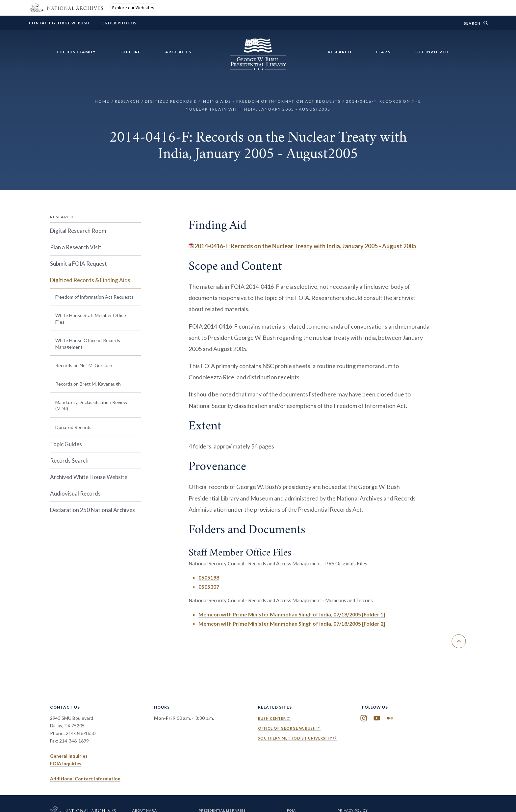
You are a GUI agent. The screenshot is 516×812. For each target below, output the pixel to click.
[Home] (258, 66)
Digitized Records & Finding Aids (188, 101)
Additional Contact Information (85, 779)
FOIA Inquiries (66, 763)
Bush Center (274, 718)
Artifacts (178, 52)
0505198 (209, 577)
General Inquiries (69, 756)
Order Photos (119, 23)
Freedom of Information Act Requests (288, 101)
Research (340, 52)
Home (102, 101)
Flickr (390, 718)
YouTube (377, 718)
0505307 (209, 587)
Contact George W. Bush (59, 23)
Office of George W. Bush (289, 728)
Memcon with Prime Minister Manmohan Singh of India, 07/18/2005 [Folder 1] (292, 614)
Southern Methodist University (297, 738)
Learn (383, 52)
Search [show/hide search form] (472, 23)
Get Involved (432, 52)
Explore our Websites (133, 8)
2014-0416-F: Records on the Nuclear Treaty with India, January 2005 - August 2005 (305, 246)
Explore (130, 52)
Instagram (364, 718)
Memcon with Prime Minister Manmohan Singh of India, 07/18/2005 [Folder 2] (292, 623)
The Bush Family (76, 52)
